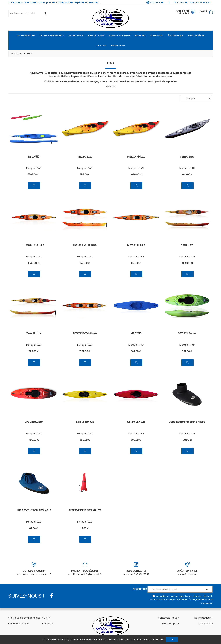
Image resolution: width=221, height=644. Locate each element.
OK (172, 639)
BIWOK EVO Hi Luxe (85, 334)
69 (34, 528)
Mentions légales (19, 624)
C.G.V (47, 618)
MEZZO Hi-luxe (136, 157)
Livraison (49, 624)
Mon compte (155, 2)
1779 (85, 351)
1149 (85, 263)
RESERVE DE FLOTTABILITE (85, 511)
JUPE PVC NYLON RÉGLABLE (34, 511)
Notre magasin (203, 618)
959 (85, 175)
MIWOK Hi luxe (136, 245)
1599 (34, 175)
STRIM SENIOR (136, 422)
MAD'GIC (136, 334)
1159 (136, 263)
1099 (136, 175)
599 (136, 440)
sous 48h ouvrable (187, 569)
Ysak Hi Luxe (34, 334)
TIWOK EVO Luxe (34, 245)
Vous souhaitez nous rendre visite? (34, 569)
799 (187, 351)
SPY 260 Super (34, 422)
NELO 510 (34, 157)
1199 (34, 351)
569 (85, 440)
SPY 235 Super (187, 334)
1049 (187, 175)
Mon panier (205, 624)
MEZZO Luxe (85, 157)
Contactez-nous (168, 618)
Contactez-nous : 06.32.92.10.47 (193, 2)
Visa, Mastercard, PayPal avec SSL (85, 569)
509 (136, 351)
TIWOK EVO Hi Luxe (85, 245)
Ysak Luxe (187, 245)
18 (85, 528)
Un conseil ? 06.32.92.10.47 (136, 569)
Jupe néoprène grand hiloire (187, 422)
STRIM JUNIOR (85, 422)
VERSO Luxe (187, 157)
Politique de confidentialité (25, 618)
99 (187, 440)
